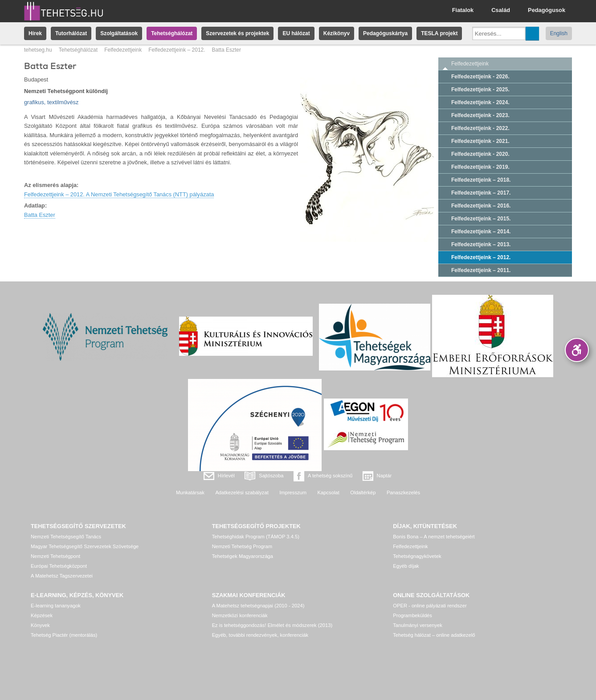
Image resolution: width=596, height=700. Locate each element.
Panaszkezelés (403, 492)
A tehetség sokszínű (330, 476)
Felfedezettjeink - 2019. (480, 167)
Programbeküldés (412, 615)
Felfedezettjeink (123, 50)
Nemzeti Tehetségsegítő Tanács (66, 537)
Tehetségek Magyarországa (243, 556)
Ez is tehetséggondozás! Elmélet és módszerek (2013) (272, 625)
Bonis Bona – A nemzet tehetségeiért (434, 537)
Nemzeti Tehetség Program (242, 546)
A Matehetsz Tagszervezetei (62, 576)
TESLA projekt (439, 33)
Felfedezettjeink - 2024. (480, 102)
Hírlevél (226, 476)
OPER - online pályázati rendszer (430, 606)
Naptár (384, 476)
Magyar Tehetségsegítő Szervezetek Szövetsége (85, 546)
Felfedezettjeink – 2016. (481, 206)
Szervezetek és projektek (237, 33)
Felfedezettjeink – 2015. (481, 219)
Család (501, 10)
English (559, 33)
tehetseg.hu (38, 50)
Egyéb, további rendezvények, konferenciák (260, 635)
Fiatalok (463, 10)
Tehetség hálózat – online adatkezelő (434, 635)
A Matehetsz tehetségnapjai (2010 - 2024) (258, 606)
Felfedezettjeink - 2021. (480, 141)
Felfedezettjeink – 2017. (481, 193)
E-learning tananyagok (56, 606)
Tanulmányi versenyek (418, 625)
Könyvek (40, 625)
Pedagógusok (547, 10)
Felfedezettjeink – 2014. (481, 232)
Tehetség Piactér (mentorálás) (64, 635)
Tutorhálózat (71, 33)
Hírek (35, 33)
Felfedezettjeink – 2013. (481, 244)
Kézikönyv (337, 33)
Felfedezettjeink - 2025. (480, 90)
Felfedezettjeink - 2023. (480, 115)
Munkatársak (190, 492)
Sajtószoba (271, 476)
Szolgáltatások (119, 33)
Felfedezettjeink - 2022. (480, 128)
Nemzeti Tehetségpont (55, 556)
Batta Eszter (40, 215)
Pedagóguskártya (385, 33)
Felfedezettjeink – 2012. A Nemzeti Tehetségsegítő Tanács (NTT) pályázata (119, 194)
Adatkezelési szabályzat (242, 492)
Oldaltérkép (363, 492)
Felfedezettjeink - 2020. (480, 154)
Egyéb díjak (406, 566)
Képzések (42, 615)
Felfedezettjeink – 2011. (481, 270)
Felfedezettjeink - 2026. (480, 77)
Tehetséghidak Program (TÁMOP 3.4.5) (256, 537)
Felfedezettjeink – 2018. (481, 180)
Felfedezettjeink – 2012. (177, 50)
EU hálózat (296, 33)
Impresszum (293, 492)
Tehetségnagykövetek (417, 556)
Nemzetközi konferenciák (240, 615)
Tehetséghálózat (172, 33)
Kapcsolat (329, 492)
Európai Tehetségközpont (59, 566)
